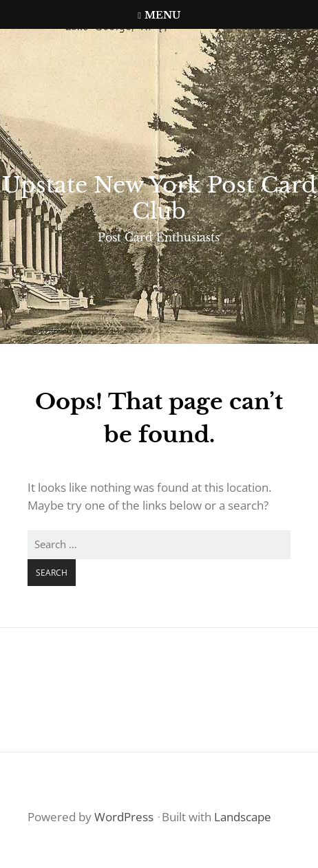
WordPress (124, 817)
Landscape (243, 817)
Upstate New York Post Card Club (159, 198)
